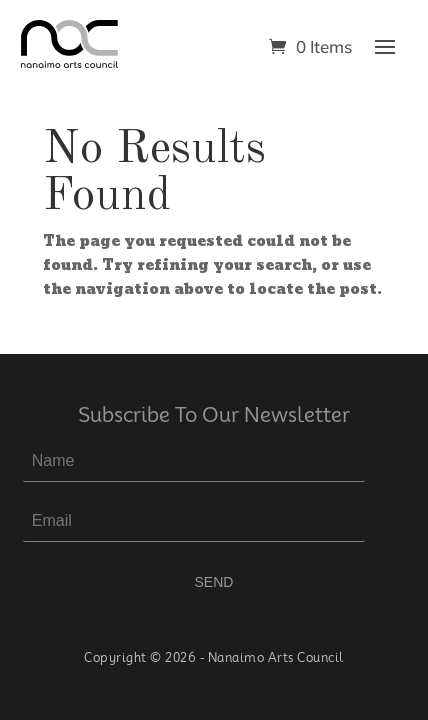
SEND (214, 582)
